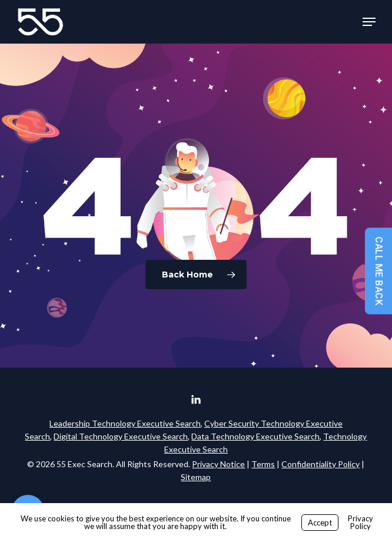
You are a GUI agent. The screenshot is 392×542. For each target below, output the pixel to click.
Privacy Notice (218, 464)
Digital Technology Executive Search (121, 436)
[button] (369, 22)
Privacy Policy (361, 522)
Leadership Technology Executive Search (125, 423)
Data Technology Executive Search (255, 436)
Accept (320, 523)
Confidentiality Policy (320, 464)
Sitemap (196, 477)
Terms (263, 464)
